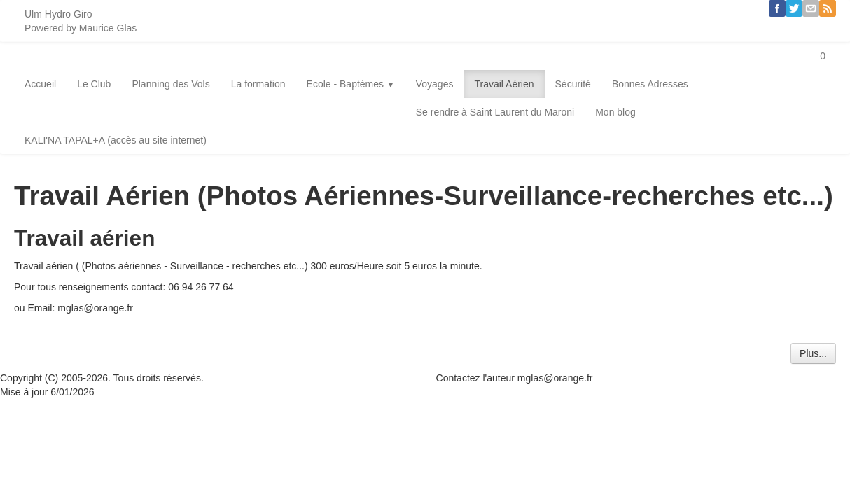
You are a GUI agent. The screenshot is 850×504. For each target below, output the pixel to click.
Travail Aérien (504, 84)
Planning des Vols (170, 84)
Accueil (40, 84)
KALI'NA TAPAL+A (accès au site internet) (116, 140)
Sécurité (573, 84)
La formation (258, 84)
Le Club (94, 84)
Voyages (435, 84)
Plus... (813, 353)
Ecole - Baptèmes (351, 84)
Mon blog (615, 112)
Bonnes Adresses (650, 84)
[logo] (81, 21)
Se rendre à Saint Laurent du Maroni (495, 112)
